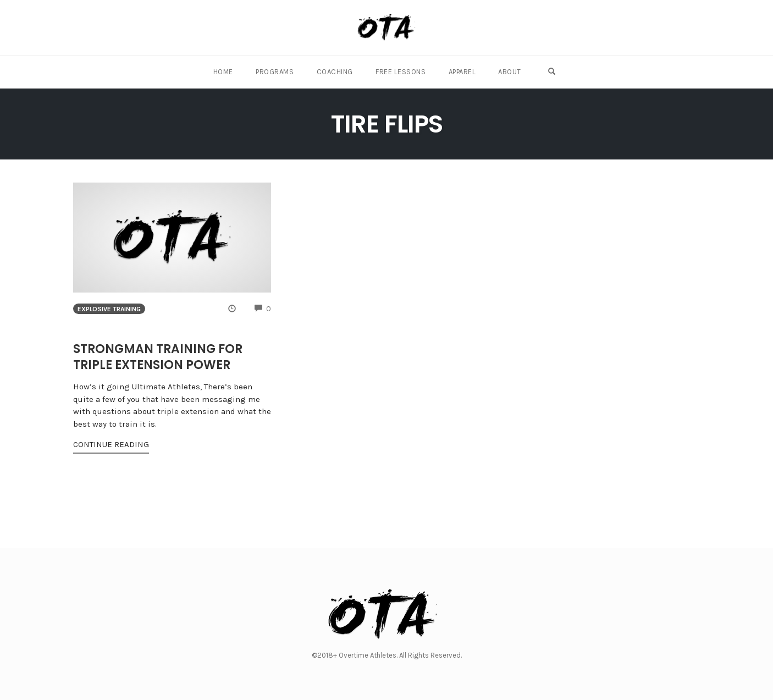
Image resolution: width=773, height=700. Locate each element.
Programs (277, 72)
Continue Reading (111, 444)
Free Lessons (401, 72)
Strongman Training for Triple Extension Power (158, 357)
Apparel (462, 72)
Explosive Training (109, 309)
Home (226, 72)
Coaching (336, 72)
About (509, 72)
